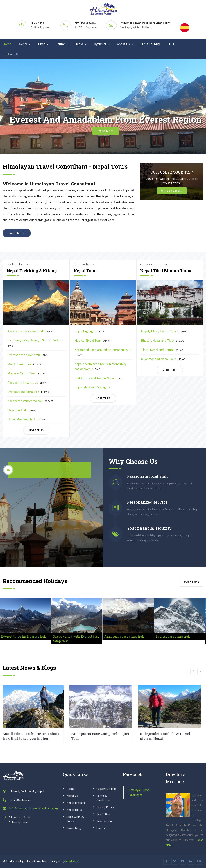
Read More (106, 131)
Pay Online (37, 23)
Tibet (41, 44)
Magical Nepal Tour (92, 340)
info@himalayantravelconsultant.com (145, 23)
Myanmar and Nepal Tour (163, 359)
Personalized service (147, 502)
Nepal (23, 44)
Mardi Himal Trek (24, 364)
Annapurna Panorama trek (30, 401)
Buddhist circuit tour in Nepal (99, 378)
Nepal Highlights (91, 331)
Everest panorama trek (28, 392)
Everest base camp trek (28, 355)
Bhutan (60, 44)
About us (72, 796)
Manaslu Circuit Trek (26, 373)
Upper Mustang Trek (26, 419)
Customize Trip (106, 789)
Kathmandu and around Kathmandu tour (102, 352)
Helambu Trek (22, 410)
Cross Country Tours (75, 819)
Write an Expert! (172, 191)
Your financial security (149, 528)
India (79, 44)
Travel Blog (74, 828)
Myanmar (100, 44)
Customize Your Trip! (172, 172)
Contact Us (10, 54)
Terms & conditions (103, 798)
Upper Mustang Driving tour (94, 387)
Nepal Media (72, 861)
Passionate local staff (147, 476)
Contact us (103, 828)
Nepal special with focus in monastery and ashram (100, 366)
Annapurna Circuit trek (28, 382)
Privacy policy (105, 807)
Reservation (104, 821)
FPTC (171, 44)
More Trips (36, 430)
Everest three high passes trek (24, 636)
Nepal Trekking (76, 803)
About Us (123, 44)
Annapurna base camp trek (31, 331)
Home (7, 44)
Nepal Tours (74, 810)
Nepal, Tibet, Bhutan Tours (164, 331)
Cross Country (150, 44)
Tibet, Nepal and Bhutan (163, 350)
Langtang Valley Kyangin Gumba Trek (35, 343)
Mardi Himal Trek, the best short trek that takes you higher (33, 736)
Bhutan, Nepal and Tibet (163, 340)
